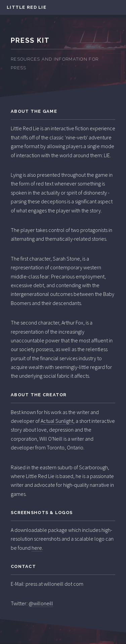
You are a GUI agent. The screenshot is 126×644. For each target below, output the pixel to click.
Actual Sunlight (57, 421)
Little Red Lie (27, 7)
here (37, 548)
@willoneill (41, 603)
